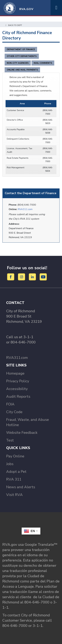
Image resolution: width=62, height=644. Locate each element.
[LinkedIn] (33, 277)
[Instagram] (22, 277)
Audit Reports (18, 396)
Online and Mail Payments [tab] (22, 70)
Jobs (10, 464)
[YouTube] (43, 277)
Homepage (15, 373)
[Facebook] (11, 277)
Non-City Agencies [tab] (18, 63)
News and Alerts (21, 487)
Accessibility (17, 389)
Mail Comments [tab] (43, 63)
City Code (14, 412)
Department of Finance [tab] (21, 49)
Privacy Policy (18, 381)
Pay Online (15, 456)
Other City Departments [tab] (22, 56)
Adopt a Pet (16, 472)
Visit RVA (14, 495)
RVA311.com (25, 209)
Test (10, 440)
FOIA (10, 404)
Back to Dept (13, 25)
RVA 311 (14, 479)
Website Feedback (22, 433)
